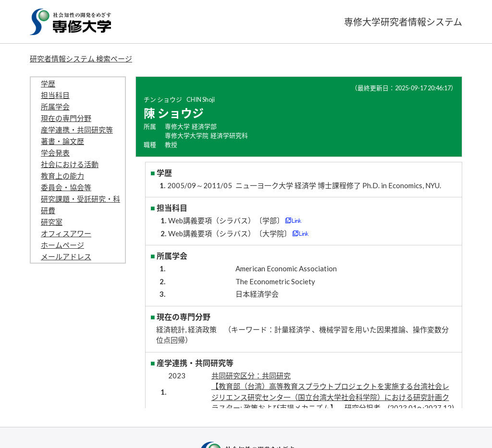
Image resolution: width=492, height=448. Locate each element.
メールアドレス (66, 256)
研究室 (52, 222)
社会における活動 (70, 164)
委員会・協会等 (66, 187)
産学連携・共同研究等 (77, 130)
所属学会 (55, 107)
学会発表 (55, 153)
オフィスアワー (66, 233)
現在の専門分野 (66, 118)
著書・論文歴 (62, 141)
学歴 (48, 84)
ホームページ (62, 245)
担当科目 (55, 95)
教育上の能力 (62, 176)
